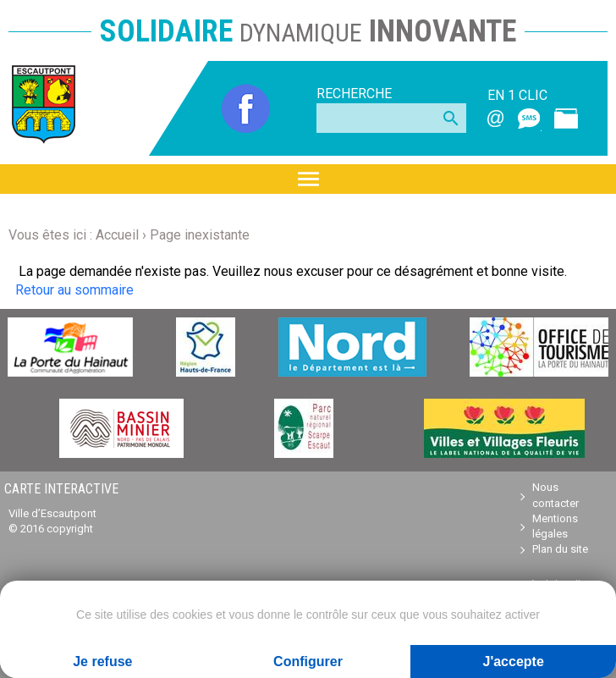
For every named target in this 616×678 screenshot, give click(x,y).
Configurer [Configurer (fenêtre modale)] (308, 661)
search (451, 119)
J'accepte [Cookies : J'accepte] (514, 661)
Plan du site (560, 549)
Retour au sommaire (74, 290)
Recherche (354, 94)
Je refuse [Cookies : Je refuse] (102, 661)
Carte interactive (61, 489)
